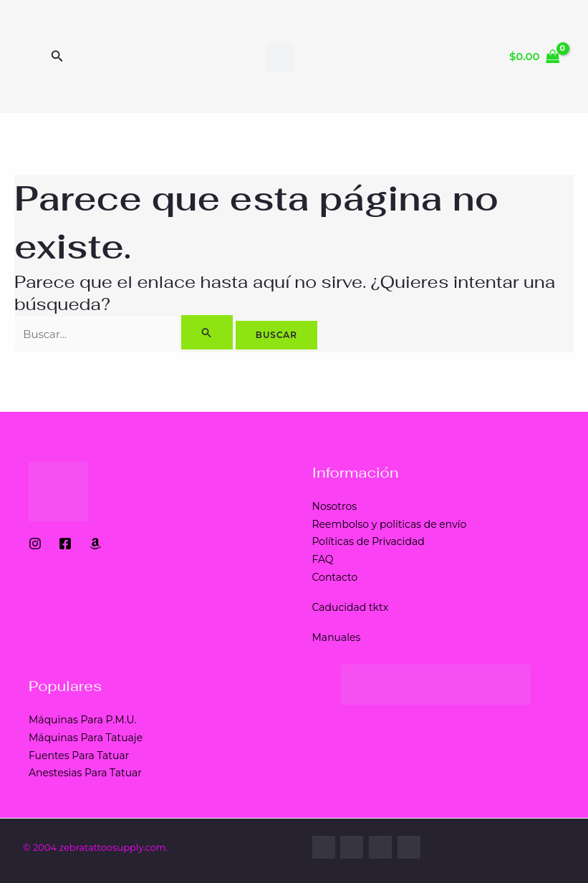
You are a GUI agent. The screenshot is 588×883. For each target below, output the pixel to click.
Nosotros (335, 506)
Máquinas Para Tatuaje (86, 738)
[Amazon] (95, 544)
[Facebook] (65, 544)
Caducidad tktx (351, 607)
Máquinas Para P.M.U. (82, 720)
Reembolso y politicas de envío (390, 524)
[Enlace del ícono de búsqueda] (57, 57)
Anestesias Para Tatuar (85, 773)
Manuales (337, 637)
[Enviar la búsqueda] (208, 332)
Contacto (335, 577)
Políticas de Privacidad (368, 541)
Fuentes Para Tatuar (79, 756)
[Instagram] (35, 544)
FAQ (323, 559)
